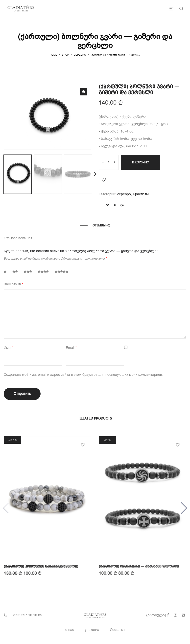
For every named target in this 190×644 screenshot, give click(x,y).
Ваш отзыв (13, 284)
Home (53, 55)
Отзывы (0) (101, 225)
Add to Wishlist (104, 180)
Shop (65, 55)
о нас (70, 630)
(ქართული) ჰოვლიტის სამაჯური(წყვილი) (41, 565)
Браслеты (141, 194)
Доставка (117, 630)
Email (71, 348)
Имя (8, 348)
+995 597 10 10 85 (27, 615)
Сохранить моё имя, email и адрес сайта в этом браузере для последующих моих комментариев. (83, 375)
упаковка (92, 630)
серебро (80, 55)
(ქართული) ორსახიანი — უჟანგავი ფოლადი (139, 564)
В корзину (141, 162)
